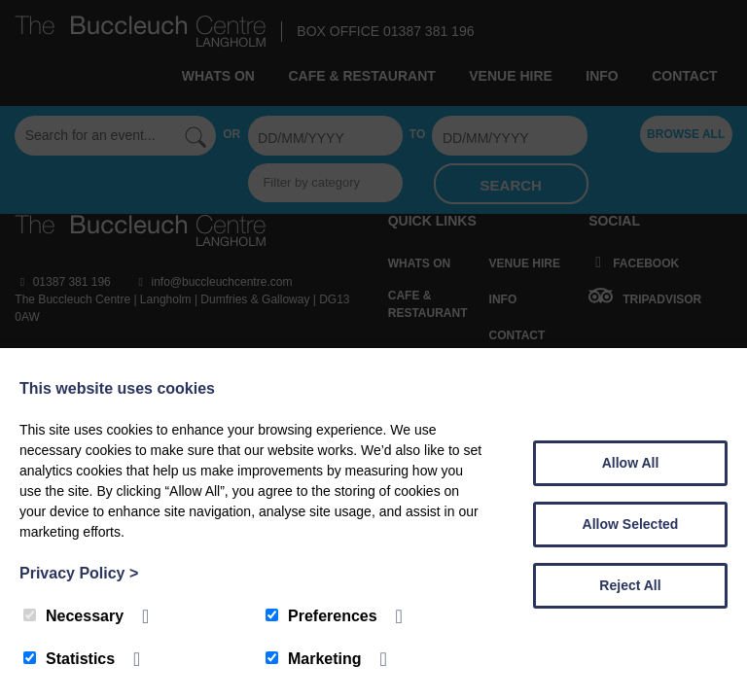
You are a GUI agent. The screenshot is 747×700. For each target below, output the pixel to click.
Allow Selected (631, 524)
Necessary (73, 616)
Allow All (631, 463)
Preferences (321, 616)
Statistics (69, 659)
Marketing (314, 659)
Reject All (630, 585)
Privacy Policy (79, 573)
